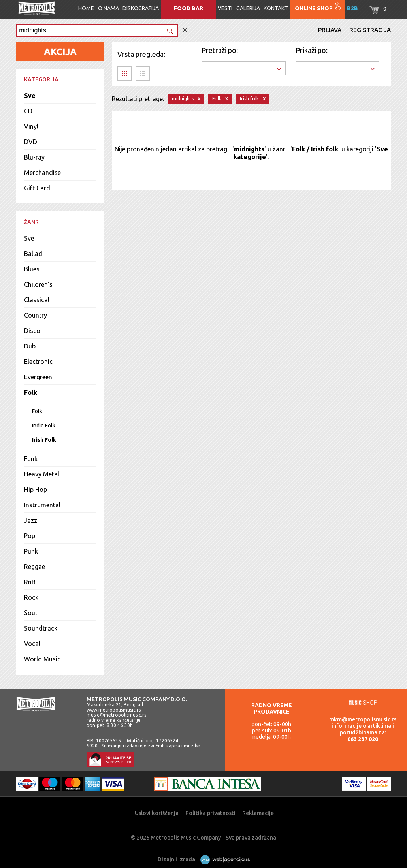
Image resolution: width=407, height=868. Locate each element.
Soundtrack (41, 628)
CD (28, 111)
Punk (31, 551)
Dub (30, 346)
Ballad (33, 254)
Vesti (225, 8)
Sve (30, 96)
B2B (352, 8)
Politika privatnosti (210, 813)
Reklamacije (258, 813)
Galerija (248, 8)
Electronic (38, 362)
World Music (42, 659)
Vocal (32, 644)
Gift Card (37, 188)
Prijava (330, 30)
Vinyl (31, 126)
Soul (30, 613)
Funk (31, 459)
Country (36, 315)
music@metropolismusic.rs (116, 715)
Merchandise (42, 173)
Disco (32, 331)
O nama (108, 8)
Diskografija (141, 8)
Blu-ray (34, 157)
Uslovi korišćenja (157, 813)
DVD (31, 142)
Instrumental (42, 505)
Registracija (370, 30)
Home (86, 8)
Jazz (31, 520)
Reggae (35, 567)
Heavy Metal (42, 474)
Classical (37, 300)
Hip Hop (36, 490)
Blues (32, 269)
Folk (31, 392)
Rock (31, 597)
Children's (38, 284)
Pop (30, 536)
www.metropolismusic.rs (114, 710)
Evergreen (38, 377)
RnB (30, 582)
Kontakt (276, 8)
